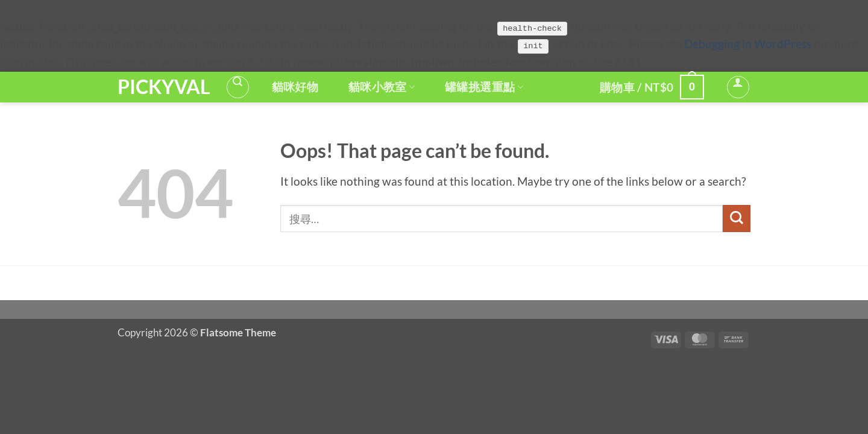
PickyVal (162, 87)
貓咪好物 (295, 87)
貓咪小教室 (382, 87)
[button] (238, 87)
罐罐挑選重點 (484, 87)
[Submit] (737, 219)
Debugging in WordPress (748, 44)
